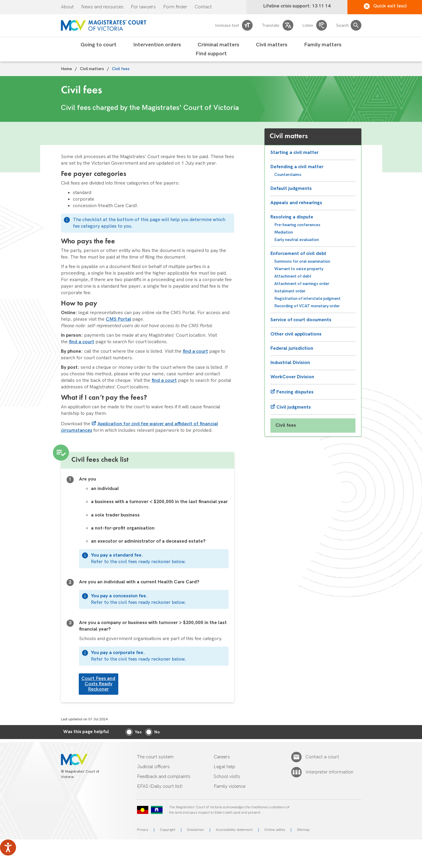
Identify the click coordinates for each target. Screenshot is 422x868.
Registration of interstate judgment (307, 298)
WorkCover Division (292, 377)
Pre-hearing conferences (297, 225)
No (157, 732)
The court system (155, 757)
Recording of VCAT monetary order (307, 306)
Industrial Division (290, 363)
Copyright (168, 830)
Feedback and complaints (164, 777)
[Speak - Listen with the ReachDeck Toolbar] (8, 847)
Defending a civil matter (297, 167)
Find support (211, 54)
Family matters (323, 45)
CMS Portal (118, 319)
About (67, 7)
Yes (138, 732)
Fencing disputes (295, 392)
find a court (82, 342)
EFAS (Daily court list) (160, 786)
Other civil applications (296, 334)
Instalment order (290, 291)
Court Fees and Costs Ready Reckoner (98, 684)
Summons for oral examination (302, 261)
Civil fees (286, 425)
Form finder (175, 7)
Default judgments (291, 189)
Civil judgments (294, 407)
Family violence (230, 786)
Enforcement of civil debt (298, 254)
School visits (227, 777)
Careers (222, 757)
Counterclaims (288, 175)
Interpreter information (329, 772)
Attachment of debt (293, 276)
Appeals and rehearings (296, 203)
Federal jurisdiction (292, 348)
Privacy (143, 830)
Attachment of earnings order (302, 284)
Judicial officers (153, 767)
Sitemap (303, 830)
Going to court (99, 45)
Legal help (224, 767)
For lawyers (143, 7)
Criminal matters (218, 45)
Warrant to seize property (299, 269)
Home (66, 69)
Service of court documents (301, 320)
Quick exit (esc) (385, 6)
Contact (203, 7)
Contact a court (322, 757)
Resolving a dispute (292, 217)
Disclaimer (196, 830)
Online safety (275, 830)
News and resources (102, 7)
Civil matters (272, 45)
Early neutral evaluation (297, 240)
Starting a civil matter (295, 153)
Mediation (284, 232)
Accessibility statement (234, 830)
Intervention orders (157, 45)
